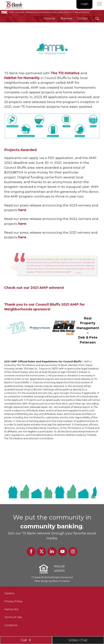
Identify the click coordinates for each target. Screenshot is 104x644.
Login (85, 4)
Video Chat (78, 640)
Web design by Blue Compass (52, 581)
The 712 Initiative (65, 73)
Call (26, 640)
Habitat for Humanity (22, 78)
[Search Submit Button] (97, 19)
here (22, 210)
